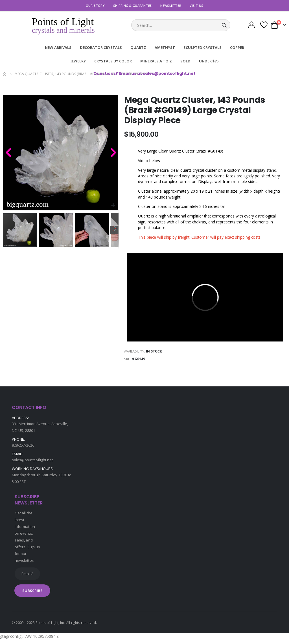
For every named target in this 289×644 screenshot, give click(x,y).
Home (5, 74)
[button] (113, 205)
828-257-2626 (23, 449)
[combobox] (181, 25)
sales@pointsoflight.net (32, 464)
